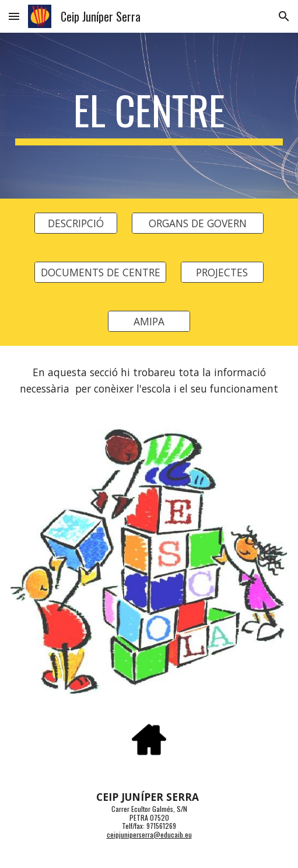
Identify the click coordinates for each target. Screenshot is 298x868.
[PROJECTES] (222, 272)
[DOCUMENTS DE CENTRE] (100, 272)
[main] (149, 116)
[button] (14, 16)
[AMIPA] (149, 322)
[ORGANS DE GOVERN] (197, 223)
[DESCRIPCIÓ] (76, 223)
